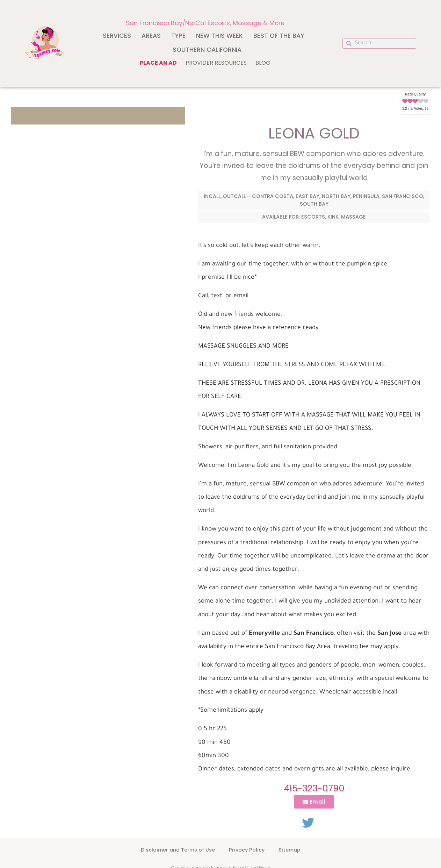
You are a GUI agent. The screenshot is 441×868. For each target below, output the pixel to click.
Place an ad (158, 63)
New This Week (219, 36)
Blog (263, 63)
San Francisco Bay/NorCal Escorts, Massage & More (205, 23)
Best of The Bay (279, 36)
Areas (151, 36)
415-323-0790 (314, 788)
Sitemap (290, 850)
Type (178, 36)
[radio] (405, 102)
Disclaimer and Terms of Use (178, 850)
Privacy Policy (247, 850)
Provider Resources (216, 63)
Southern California (207, 50)
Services (117, 36)
